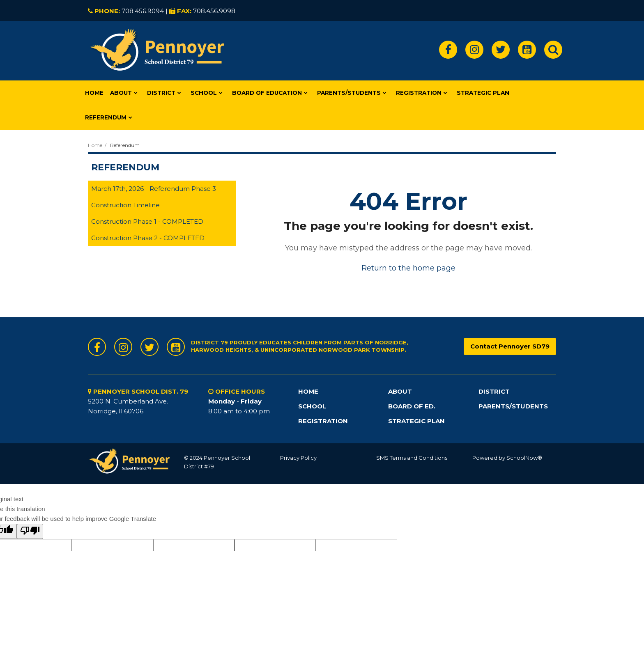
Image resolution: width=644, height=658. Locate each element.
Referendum (125, 145)
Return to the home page (408, 268)
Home (95, 145)
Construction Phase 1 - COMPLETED (147, 221)
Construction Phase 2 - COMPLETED (148, 238)
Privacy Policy (298, 458)
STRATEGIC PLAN (416, 421)
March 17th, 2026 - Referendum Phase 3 (154, 189)
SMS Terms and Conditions (412, 458)
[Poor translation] (30, 531)
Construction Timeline (125, 205)
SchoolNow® (524, 458)
